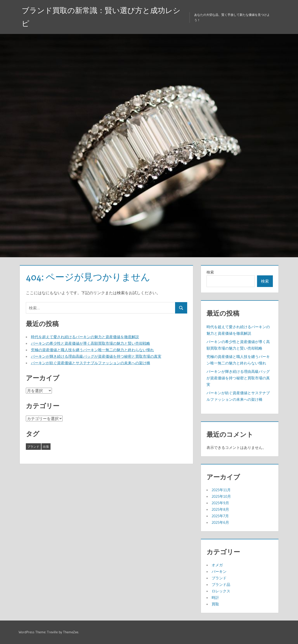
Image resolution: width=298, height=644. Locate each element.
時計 (215, 597)
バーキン (219, 571)
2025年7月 (220, 516)
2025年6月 (220, 522)
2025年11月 (221, 490)
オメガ (217, 565)
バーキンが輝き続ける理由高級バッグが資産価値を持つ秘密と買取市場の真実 (96, 356)
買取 (215, 604)
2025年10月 (221, 496)
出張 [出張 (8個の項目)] (46, 447)
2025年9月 (220, 503)
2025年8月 (220, 509)
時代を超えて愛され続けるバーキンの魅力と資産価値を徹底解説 (85, 337)
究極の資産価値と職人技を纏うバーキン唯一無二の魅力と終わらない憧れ (92, 350)
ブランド (219, 578)
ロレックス (221, 591)
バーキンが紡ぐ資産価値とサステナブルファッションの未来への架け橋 (91, 363)
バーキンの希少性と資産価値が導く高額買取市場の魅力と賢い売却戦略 (91, 343)
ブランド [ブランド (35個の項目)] (33, 447)
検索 (210, 272)
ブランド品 (221, 584)
